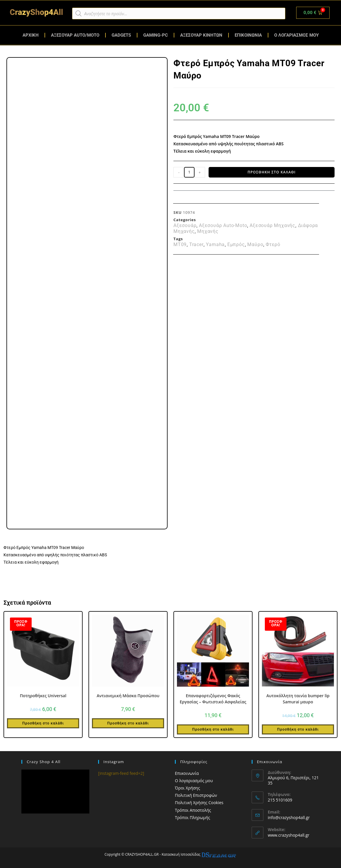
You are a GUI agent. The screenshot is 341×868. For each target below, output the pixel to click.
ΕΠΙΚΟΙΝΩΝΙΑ (248, 35)
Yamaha (215, 245)
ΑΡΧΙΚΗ (31, 35)
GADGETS (121, 35)
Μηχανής (208, 231)
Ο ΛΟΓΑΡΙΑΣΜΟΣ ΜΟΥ (296, 35)
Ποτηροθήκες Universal (43, 696)
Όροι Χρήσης (187, 788)
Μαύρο (255, 245)
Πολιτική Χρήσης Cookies (199, 803)
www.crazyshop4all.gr (289, 835)
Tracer (196, 245)
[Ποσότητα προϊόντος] (189, 172)
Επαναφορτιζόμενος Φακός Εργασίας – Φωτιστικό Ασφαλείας (213, 699)
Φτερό (273, 245)
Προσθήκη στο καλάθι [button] (43, 723)
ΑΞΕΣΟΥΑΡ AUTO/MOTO (75, 35)
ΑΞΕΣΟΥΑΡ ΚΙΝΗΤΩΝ (201, 35)
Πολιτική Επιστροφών (196, 795)
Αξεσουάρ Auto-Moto (223, 226)
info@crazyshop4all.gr (289, 817)
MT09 (180, 245)
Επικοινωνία (187, 773)
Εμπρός (236, 245)
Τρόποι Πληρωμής (192, 817)
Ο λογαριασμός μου (194, 781)
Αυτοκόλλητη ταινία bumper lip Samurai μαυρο (298, 699)
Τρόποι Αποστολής (193, 810)
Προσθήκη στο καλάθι (272, 172)
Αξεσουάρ (185, 226)
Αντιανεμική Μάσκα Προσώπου (128, 696)
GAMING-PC (156, 35)
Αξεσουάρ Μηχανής (272, 226)
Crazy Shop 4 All (43, 762)
